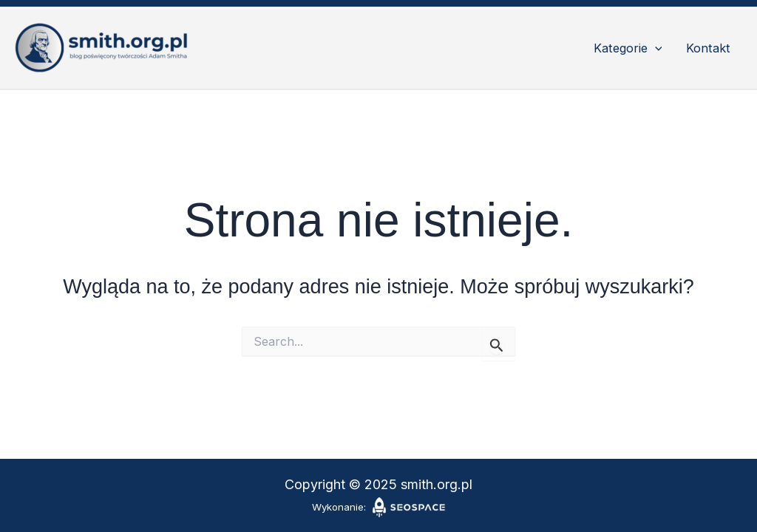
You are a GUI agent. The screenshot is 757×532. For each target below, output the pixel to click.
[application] (655, 48)
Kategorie (628, 48)
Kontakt (708, 48)
